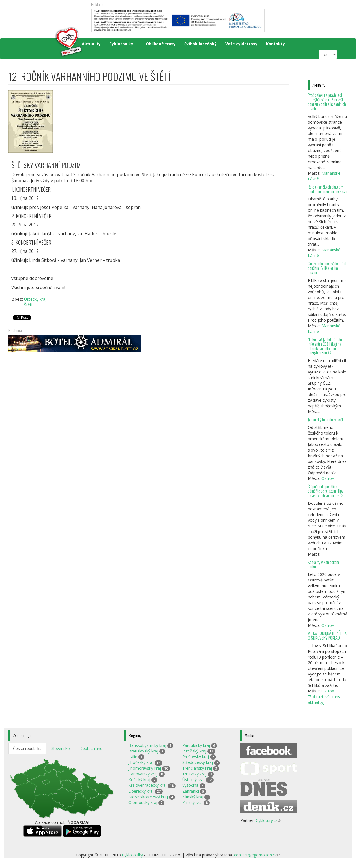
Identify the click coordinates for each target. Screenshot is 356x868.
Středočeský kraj (198, 762)
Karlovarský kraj (143, 774)
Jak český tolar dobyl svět (326, 419)
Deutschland (91, 748)
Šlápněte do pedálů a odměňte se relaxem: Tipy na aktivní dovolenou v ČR (326, 491)
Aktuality (91, 44)
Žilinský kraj (193, 797)
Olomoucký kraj (143, 802)
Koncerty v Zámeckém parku (323, 564)
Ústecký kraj (35, 299)
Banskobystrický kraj (147, 745)
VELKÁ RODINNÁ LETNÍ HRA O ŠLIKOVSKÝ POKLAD (327, 635)
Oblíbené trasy (161, 44)
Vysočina (190, 785)
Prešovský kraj (196, 757)
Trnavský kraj (194, 774)
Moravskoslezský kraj (148, 797)
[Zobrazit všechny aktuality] (324, 699)
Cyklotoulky (123, 44)
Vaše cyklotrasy (241, 44)
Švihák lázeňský (200, 44)
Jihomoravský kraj (145, 768)
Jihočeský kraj (141, 762)
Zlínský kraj (192, 802)
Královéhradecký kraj (148, 785)
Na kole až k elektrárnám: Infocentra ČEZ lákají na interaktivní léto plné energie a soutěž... (326, 346)
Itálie (133, 757)
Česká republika (27, 748)
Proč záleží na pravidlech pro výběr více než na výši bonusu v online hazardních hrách (327, 102)
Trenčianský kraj (197, 768)
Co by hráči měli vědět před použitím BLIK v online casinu (327, 268)
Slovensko (61, 748)
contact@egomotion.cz (257, 855)
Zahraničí (191, 791)
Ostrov (328, 478)
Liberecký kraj (141, 791)
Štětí (28, 305)
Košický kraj (139, 780)
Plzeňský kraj (194, 751)
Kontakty (275, 44)
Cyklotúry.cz (268, 820)
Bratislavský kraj (143, 751)
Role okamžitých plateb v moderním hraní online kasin (328, 189)
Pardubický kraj (196, 745)
